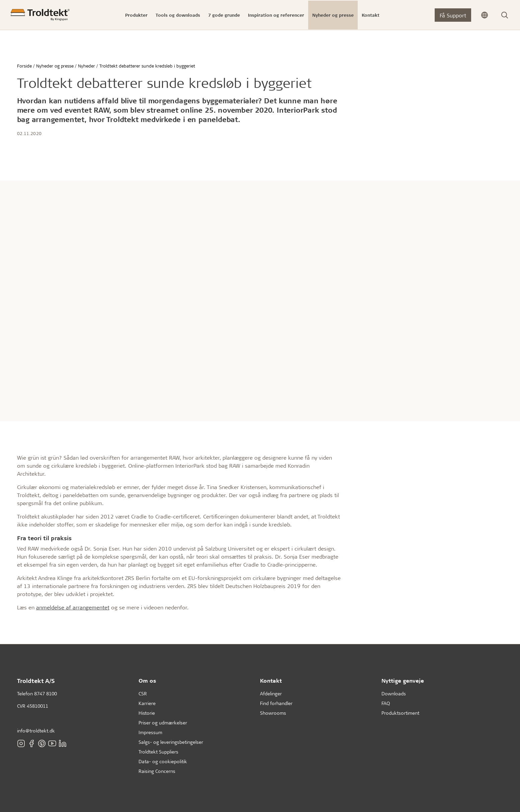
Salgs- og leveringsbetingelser (171, 742)
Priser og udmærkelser (163, 723)
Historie (147, 713)
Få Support (453, 15)
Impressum (150, 732)
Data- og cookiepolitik (163, 761)
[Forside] (40, 15)
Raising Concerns (157, 771)
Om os (147, 680)
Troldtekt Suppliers (158, 752)
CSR (143, 693)
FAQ (386, 703)
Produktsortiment (400, 713)
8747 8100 (46, 693)
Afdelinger (271, 693)
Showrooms (273, 713)
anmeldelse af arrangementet (73, 607)
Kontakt (271, 680)
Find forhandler (276, 703)
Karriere (147, 703)
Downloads (394, 693)
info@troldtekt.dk (36, 731)
